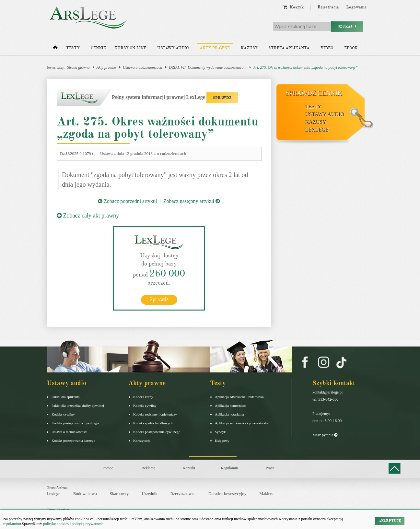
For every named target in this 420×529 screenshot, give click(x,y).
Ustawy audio (173, 48)
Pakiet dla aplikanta (66, 396)
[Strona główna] (55, 49)
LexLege (317, 130)
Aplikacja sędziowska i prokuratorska (242, 423)
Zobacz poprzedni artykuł (127, 201)
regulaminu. (13, 524)
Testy (73, 48)
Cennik (99, 48)
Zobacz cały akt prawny (88, 216)
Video (327, 48)
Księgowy (222, 440)
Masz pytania (325, 435)
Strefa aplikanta (289, 48)
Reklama (149, 468)
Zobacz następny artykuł (192, 201)
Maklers (266, 494)
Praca (270, 468)
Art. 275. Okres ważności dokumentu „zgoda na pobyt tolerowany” (305, 67)
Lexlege (53, 494)
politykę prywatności (88, 524)
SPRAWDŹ (222, 98)
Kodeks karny (143, 396)
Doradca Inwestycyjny (227, 494)
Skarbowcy (119, 494)
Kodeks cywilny (63, 414)
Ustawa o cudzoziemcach (142, 67)
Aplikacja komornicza (231, 405)
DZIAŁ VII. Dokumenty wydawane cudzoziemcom (208, 67)
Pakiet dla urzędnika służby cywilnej (78, 405)
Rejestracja (328, 7)
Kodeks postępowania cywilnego (75, 423)
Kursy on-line (130, 48)
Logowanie (356, 7)
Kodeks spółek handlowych (153, 423)
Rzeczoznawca (183, 494)
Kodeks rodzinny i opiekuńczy (155, 414)
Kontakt (189, 468)
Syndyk (220, 431)
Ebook (351, 48)
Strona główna (78, 67)
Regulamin (230, 468)
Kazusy (249, 48)
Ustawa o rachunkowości (70, 431)
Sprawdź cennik (314, 93)
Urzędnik (149, 494)
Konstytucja (142, 440)
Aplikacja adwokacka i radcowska (239, 396)
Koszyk (293, 7)
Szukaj (347, 26)
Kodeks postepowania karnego (73, 440)
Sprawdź (159, 299)
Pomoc (108, 468)
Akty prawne (215, 48)
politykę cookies (56, 524)
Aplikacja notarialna (229, 414)
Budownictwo (85, 494)
